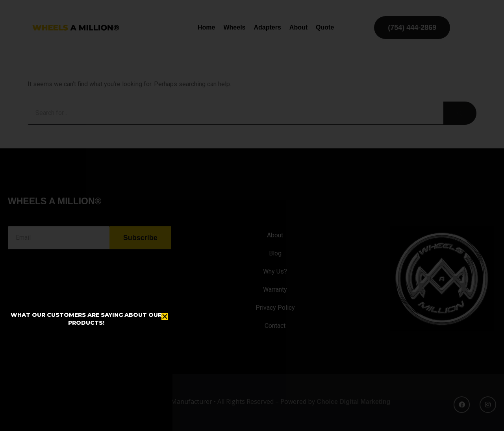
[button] (165, 317)
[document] (252, 215)
